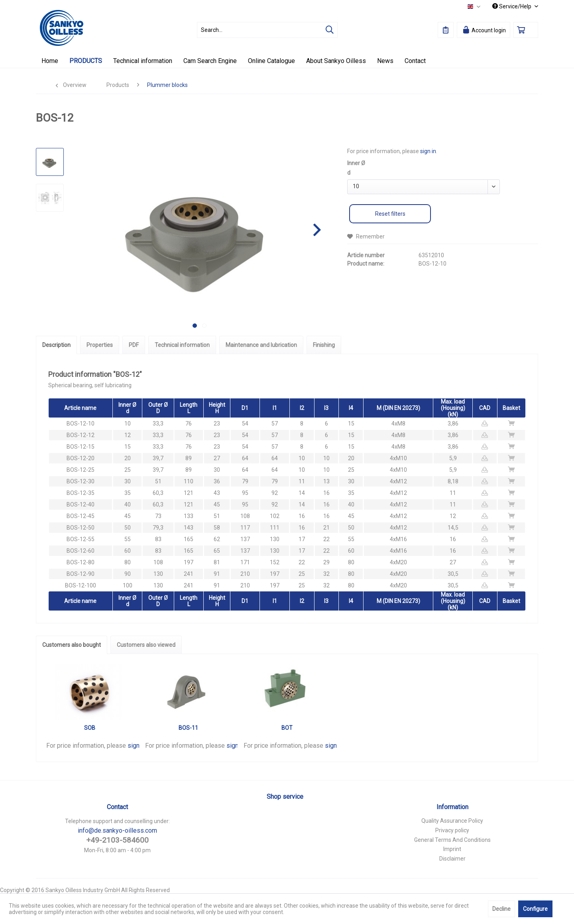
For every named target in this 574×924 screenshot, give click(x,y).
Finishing (324, 345)
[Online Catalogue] (271, 61)
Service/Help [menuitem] (512, 6)
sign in (428, 151)
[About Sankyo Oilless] (336, 61)
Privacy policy (452, 830)
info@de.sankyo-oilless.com (117, 830)
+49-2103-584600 (117, 840)
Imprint (452, 849)
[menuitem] (267, 30)
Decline (501, 909)
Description (56, 345)
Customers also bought (72, 645)
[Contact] (415, 61)
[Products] (86, 61)
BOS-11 (188, 728)
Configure (535, 909)
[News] (385, 61)
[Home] (50, 61)
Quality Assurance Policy (452, 821)
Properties (100, 345)
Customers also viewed (146, 645)
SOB (90, 728)
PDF (134, 345)
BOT (287, 728)
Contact (117, 807)
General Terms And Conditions (452, 840)
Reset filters (390, 214)
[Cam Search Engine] (210, 61)
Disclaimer (452, 859)
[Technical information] (143, 61)
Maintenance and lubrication (261, 345)
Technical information (182, 345)
